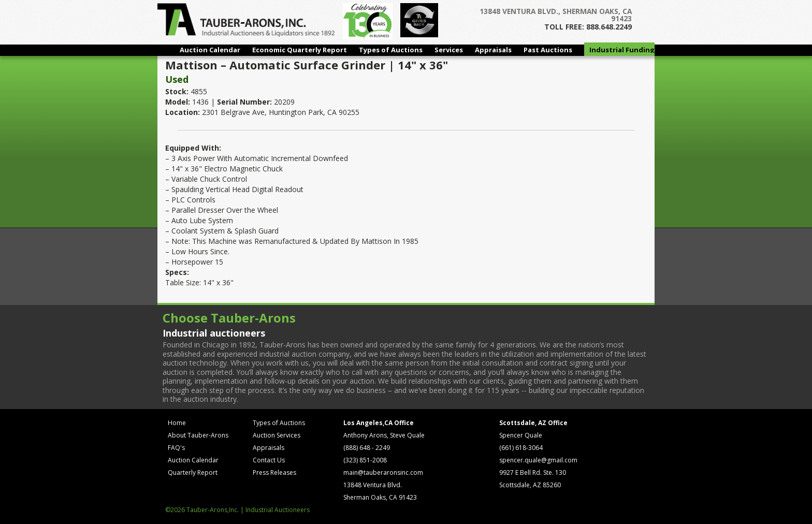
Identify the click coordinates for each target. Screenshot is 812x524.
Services (449, 50)
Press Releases (274, 472)
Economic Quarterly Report (300, 50)
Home (177, 423)
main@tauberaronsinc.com (383, 472)
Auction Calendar (210, 50)
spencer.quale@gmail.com (538, 460)
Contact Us (269, 460)
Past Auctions (548, 50)
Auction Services (277, 435)
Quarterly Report (193, 472)
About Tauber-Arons (198, 435)
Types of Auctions (391, 50)
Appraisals (493, 50)
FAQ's (176, 448)
